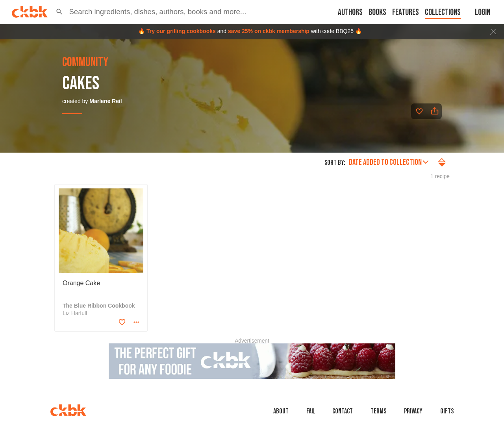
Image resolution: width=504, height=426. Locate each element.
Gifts (447, 411)
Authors (350, 12)
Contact (343, 411)
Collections (443, 12)
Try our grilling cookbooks (181, 31)
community (85, 63)
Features (406, 12)
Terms (378, 411)
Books (377, 12)
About (281, 411)
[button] (59, 12)
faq (310, 411)
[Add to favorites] (419, 111)
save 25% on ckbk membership (269, 31)
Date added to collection (389, 162)
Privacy (413, 411)
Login (483, 12)
